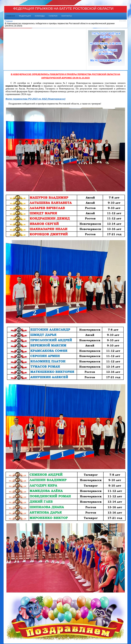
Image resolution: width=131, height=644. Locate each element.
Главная (9, 21)
